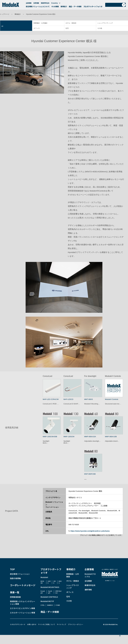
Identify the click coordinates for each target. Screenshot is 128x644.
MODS (60, 582)
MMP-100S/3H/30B (50, 437)
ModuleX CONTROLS (49, 597)
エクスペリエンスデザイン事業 (22, 608)
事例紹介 (64, 7)
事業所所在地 (45, 4)
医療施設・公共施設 (40, 23)
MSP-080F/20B (90, 474)
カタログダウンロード (18, 624)
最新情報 (88, 590)
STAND (58, 605)
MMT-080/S (89, 399)
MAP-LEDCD (68, 399)
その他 (100, 28)
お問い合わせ (116, 6)
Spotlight (50, 592)
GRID (55, 582)
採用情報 (36, 4)
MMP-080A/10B (111, 437)
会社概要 (88, 581)
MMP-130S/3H (69, 437)
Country (56, 4)
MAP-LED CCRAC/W (51, 399)
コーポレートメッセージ (23, 585)
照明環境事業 (15, 597)
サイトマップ (61, 624)
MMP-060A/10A (90, 437)
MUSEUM (42, 582)
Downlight (43, 592)
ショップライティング (105, 23)
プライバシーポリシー (76, 624)
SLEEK (49, 582)
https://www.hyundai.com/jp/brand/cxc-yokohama (90, 531)
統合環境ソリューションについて (38, 7)
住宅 (67, 28)
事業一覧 (15, 592)
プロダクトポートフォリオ (93, 7)
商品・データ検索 (75, 7)
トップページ (5, 14)
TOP (12, 569)
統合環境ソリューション (20, 574)
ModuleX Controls (112, 399)
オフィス (37, 28)
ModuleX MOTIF (47, 601)
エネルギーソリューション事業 (23, 613)
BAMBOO (50, 605)
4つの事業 (55, 7)
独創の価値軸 (15, 578)
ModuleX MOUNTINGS (50, 587)
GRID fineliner (58, 592)
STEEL (43, 605)
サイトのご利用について (47, 624)
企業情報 (29, 4)
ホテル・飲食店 (71, 23)
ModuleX (44, 577)
